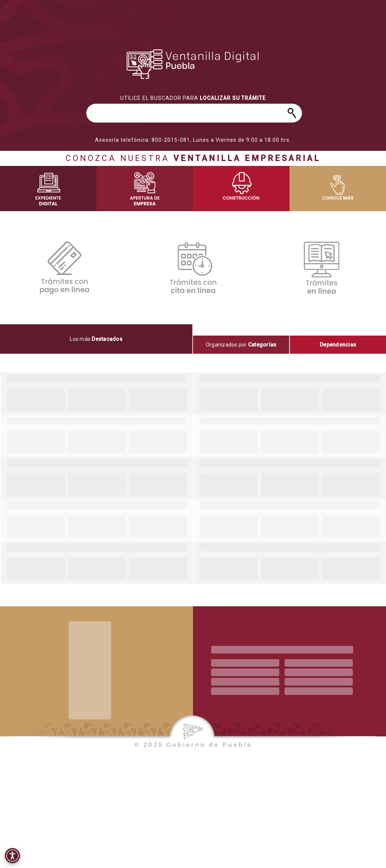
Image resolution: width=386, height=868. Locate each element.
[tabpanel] (193, 478)
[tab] (96, 339)
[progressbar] (193, 64)
